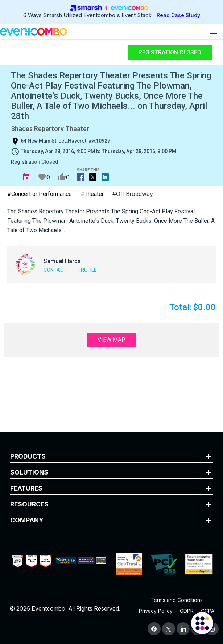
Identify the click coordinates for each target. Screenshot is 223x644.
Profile (87, 270)
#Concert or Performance (40, 194)
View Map (111, 340)
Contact (55, 270)
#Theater (92, 194)
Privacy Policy (156, 611)
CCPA (208, 611)
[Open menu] (214, 32)
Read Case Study (178, 15)
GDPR (187, 611)
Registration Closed (170, 52)
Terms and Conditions (177, 600)
